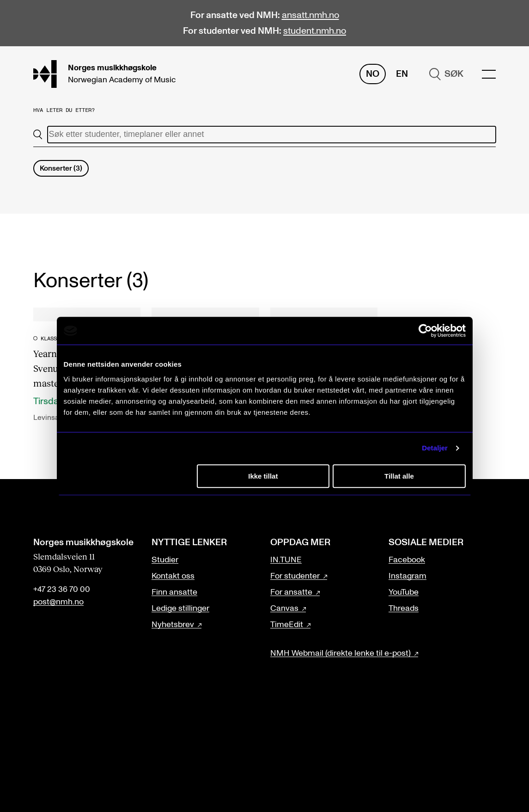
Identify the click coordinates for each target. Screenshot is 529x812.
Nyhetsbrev (173, 625)
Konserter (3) (61, 168)
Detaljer (435, 448)
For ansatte (291, 592)
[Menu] (489, 74)
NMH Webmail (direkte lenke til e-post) (341, 653)
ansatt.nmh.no (310, 15)
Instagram (407, 576)
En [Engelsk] (402, 74)
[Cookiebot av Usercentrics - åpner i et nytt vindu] (425, 331)
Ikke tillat (263, 476)
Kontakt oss (173, 576)
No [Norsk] (373, 74)
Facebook (407, 560)
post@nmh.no (58, 602)
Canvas (284, 609)
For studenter (295, 576)
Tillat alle (399, 476)
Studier (165, 560)
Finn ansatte (174, 592)
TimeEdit (287, 625)
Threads (404, 609)
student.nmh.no (315, 31)
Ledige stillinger (180, 609)
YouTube (404, 592)
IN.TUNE (286, 560)
